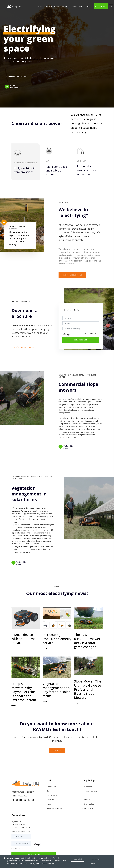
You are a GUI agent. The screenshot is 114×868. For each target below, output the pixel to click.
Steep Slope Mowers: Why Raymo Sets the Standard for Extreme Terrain (24, 692)
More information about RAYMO (23, 347)
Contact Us (57, 750)
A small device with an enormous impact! (25, 639)
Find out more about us (72, 275)
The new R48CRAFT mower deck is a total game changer (87, 641)
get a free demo (101, 6)
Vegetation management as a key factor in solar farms (56, 690)
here (54, 864)
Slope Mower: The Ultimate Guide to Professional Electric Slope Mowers (88, 689)
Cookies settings (89, 808)
